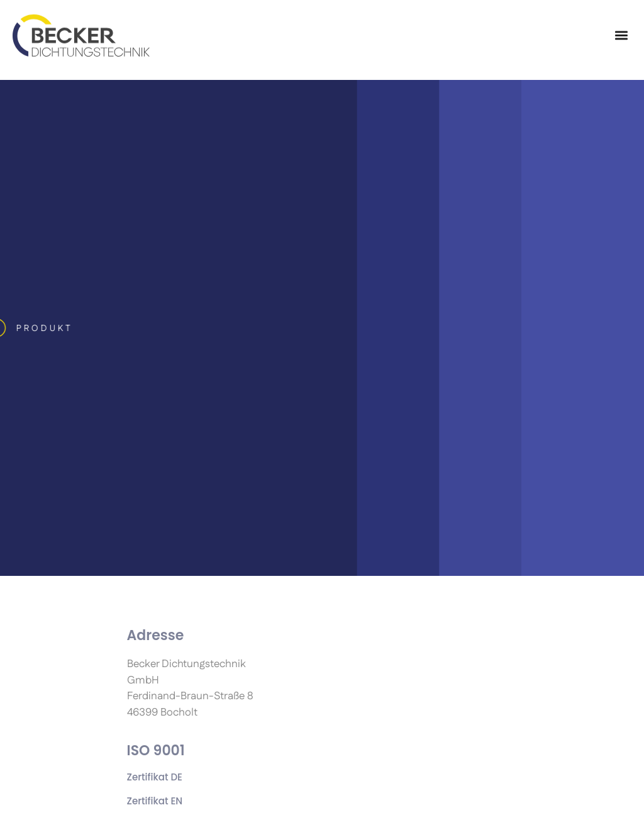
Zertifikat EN (155, 801)
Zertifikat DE (155, 777)
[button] (621, 30)
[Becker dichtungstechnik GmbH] (81, 30)
